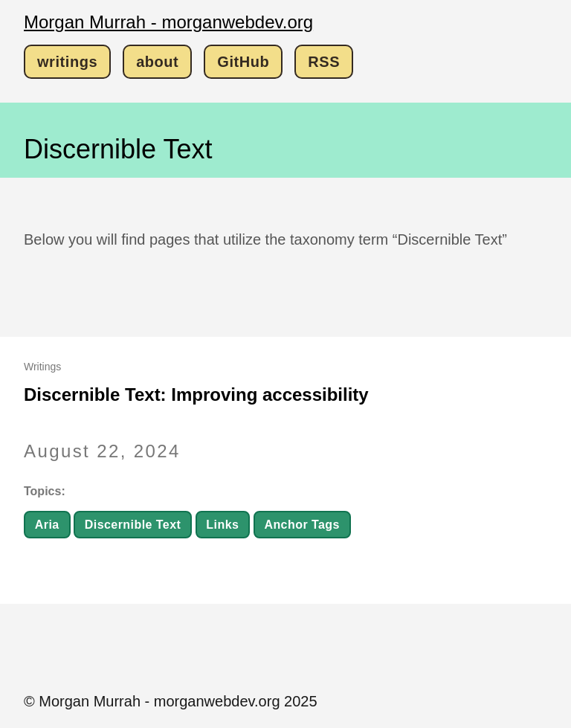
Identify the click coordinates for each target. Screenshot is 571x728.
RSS (324, 62)
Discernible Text (133, 525)
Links (222, 525)
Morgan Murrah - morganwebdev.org (168, 22)
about (157, 62)
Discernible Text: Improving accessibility (196, 394)
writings (67, 62)
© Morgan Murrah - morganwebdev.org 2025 (171, 701)
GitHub (243, 62)
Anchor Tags (302, 525)
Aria (47, 525)
